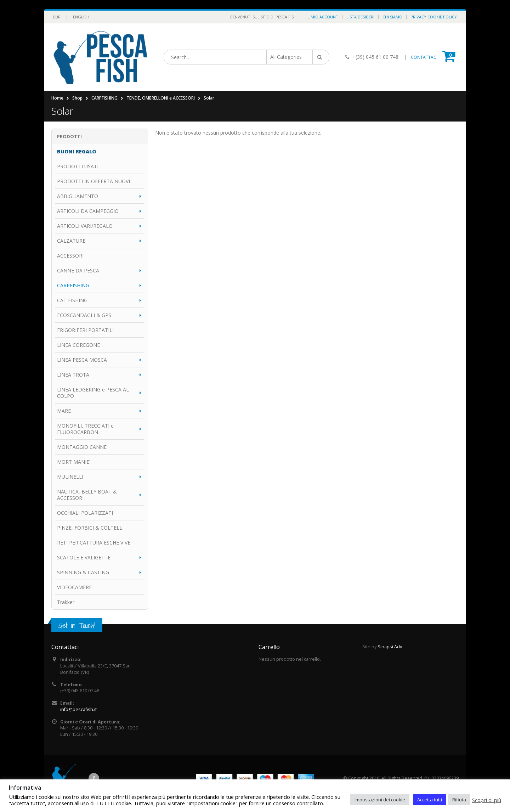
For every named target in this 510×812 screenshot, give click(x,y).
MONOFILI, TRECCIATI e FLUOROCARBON (85, 429)
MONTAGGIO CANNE (82, 447)
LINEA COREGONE (78, 345)
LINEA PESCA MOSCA (82, 360)
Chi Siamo (392, 17)
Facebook (94, 778)
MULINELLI (70, 477)
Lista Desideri (360, 17)
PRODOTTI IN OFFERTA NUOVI (93, 181)
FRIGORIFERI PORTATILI (85, 330)
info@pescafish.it (78, 709)
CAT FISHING (72, 300)
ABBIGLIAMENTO (78, 196)
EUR (57, 17)
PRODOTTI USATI (78, 166)
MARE (64, 411)
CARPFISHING (73, 285)
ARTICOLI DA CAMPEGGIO (88, 211)
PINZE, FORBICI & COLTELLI (90, 528)
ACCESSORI (70, 256)
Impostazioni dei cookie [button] (380, 800)
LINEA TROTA (73, 375)
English (81, 17)
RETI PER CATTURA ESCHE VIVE (94, 543)
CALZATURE (71, 241)
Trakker (66, 602)
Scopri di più (487, 800)
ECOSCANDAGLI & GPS (84, 315)
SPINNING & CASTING (83, 572)
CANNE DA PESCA (78, 270)
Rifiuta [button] (459, 800)
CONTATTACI (424, 57)
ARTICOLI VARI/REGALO (85, 226)
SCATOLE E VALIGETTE (84, 557)
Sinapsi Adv (390, 647)
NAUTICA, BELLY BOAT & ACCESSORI (87, 495)
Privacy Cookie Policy (434, 17)
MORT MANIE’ (73, 462)
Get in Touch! (77, 625)
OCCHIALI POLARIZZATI (85, 513)
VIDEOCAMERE (74, 587)
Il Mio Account (322, 17)
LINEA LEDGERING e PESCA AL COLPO (93, 393)
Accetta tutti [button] (430, 800)
